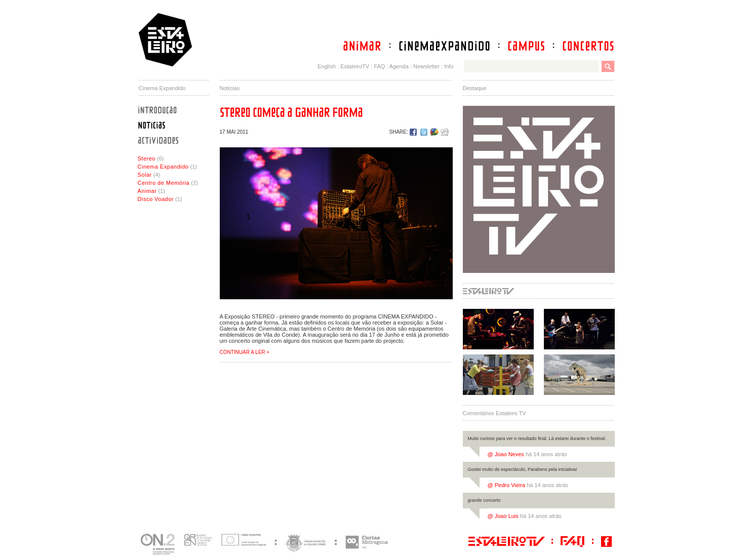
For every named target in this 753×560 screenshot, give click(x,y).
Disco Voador (156, 199)
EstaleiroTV (355, 66)
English (327, 66)
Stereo (147, 158)
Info (449, 66)
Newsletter (426, 66)
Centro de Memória (164, 183)
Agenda (399, 66)
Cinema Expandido (163, 167)
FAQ (379, 66)
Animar (147, 191)
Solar (145, 175)
